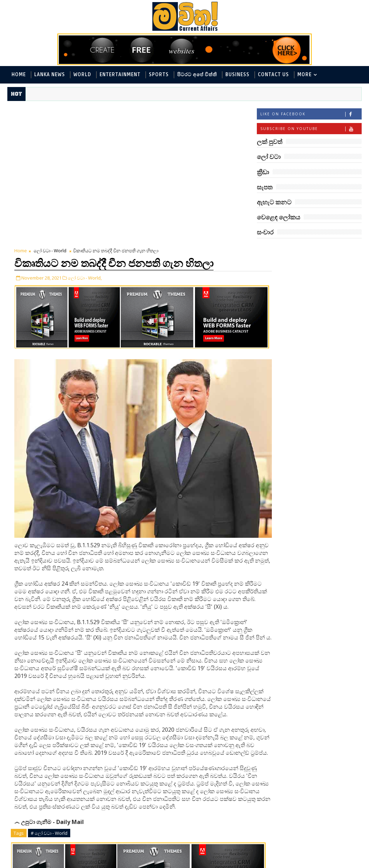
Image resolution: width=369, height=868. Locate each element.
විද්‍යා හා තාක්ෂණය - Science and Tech (303, 311)
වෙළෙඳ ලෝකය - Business (290, 334)
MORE (305, 75)
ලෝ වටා (344, 249)
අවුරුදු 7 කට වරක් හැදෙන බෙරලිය (316, 414)
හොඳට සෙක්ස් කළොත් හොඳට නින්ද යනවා (321, 584)
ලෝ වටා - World (50, 111)
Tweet (55, 791)
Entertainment (120, 75)
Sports (159, 75)
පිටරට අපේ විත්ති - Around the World (303, 300)
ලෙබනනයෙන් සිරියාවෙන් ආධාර (325, 555)
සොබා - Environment (285, 346)
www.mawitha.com (87, 863)
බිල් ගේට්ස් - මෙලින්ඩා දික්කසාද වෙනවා (321, 612)
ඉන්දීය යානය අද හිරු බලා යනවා (325, 640)
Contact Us (273, 75)
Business (237, 75)
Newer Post (29, 829)
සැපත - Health (335, 346)
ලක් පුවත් (309, 249)
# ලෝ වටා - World (49, 710)
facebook (192, 845)
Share (134, 791)
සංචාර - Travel (277, 357)
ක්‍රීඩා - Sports (276, 323)
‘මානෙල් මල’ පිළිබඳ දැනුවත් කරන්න (317, 442)
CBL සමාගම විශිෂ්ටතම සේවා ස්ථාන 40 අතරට (321, 499)
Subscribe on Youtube (311, 129)
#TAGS (274, 249)
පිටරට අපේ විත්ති (197, 75)
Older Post (232, 829)
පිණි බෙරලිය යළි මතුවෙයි (325, 467)
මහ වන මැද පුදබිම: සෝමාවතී (317, 386)
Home (19, 75)
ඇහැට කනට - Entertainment (294, 288)
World (82, 75)
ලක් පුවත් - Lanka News (287, 277)
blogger (71, 845)
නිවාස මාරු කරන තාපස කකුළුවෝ (323, 527)
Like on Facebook (311, 115)
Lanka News (50, 75)
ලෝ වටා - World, (85, 137)
